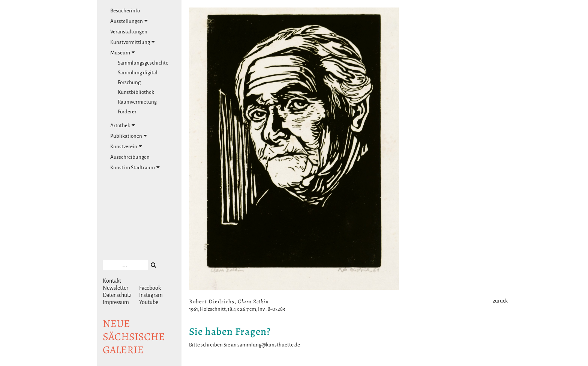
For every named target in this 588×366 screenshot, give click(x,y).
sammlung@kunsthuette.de (269, 345)
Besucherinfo (125, 11)
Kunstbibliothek (136, 92)
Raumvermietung (137, 102)
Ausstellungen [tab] (129, 21)
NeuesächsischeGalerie (134, 337)
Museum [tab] (123, 53)
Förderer (127, 112)
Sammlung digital (138, 73)
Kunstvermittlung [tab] (133, 42)
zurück (500, 301)
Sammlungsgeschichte (143, 63)
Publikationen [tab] (129, 136)
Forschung (129, 82)
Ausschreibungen (130, 157)
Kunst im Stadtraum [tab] (135, 167)
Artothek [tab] (123, 125)
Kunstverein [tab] (126, 146)
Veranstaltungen (129, 32)
